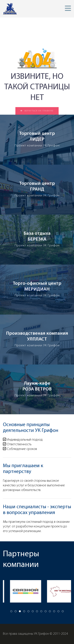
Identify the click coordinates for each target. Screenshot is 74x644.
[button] (68, 9)
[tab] (11, 611)
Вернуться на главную (37, 111)
